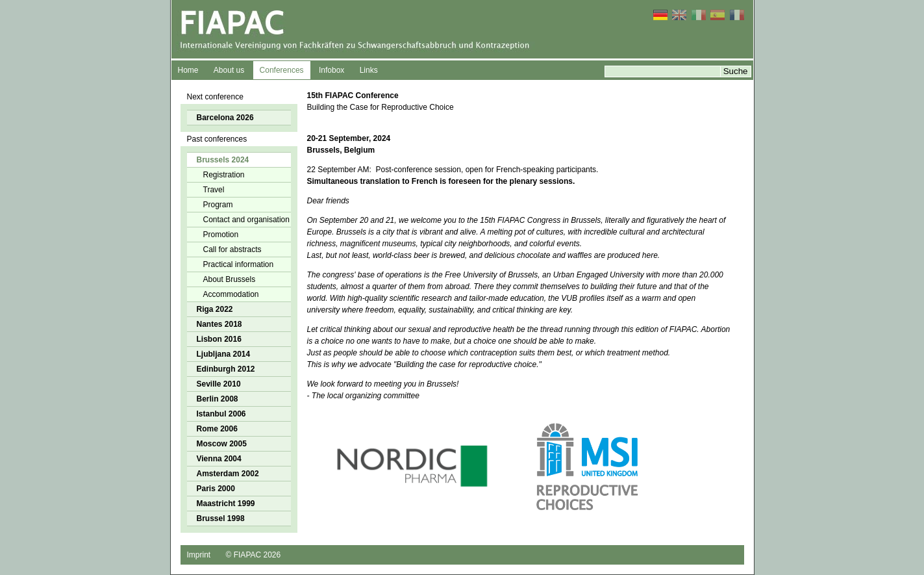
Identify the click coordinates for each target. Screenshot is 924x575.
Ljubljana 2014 (224, 354)
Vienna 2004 (219, 459)
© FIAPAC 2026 (254, 555)
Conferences (282, 70)
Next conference (215, 97)
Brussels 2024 (223, 160)
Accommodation (231, 294)
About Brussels (230, 279)
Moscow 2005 (222, 444)
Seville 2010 (219, 384)
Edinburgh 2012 (226, 369)
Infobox (331, 70)
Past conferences (217, 139)
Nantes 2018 (219, 324)
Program (218, 205)
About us (229, 70)
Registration (224, 175)
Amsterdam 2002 (228, 474)
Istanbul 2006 (221, 414)
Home (188, 70)
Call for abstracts (232, 249)
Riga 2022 (215, 309)
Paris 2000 (216, 489)
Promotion (221, 235)
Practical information (239, 264)
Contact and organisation (246, 220)
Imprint (199, 555)
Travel (214, 190)
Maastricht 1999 (226, 504)
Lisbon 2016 (219, 339)
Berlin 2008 (218, 399)
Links (369, 70)
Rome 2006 (217, 429)
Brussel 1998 (221, 518)
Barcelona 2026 (225, 118)
